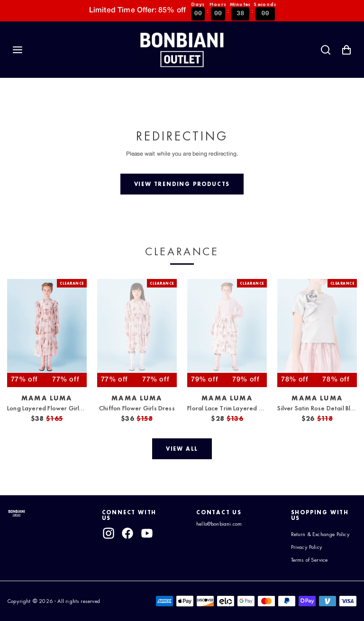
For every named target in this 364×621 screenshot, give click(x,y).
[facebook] (127, 533)
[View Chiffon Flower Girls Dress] (137, 333)
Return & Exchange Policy (316, 537)
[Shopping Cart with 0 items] (346, 50)
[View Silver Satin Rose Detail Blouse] (317, 333)
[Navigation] (18, 50)
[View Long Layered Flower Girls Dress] (47, 333)
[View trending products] (182, 184)
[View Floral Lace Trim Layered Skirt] (227, 333)
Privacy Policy (309, 553)
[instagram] (109, 533)
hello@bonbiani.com (223, 524)
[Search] (326, 50)
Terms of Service (313, 565)
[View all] (182, 449)
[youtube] (147, 533)
